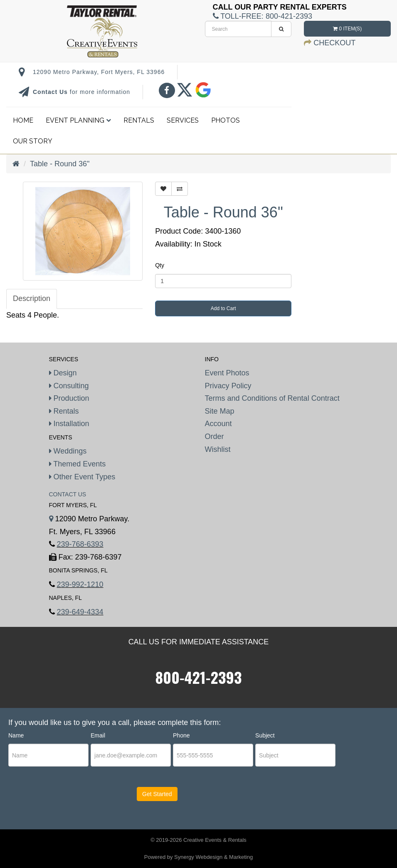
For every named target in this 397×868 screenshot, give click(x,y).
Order (215, 436)
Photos (226, 120)
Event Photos (227, 373)
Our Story (33, 141)
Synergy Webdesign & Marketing (213, 857)
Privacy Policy (228, 386)
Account (218, 424)
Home (23, 120)
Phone (181, 735)
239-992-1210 (80, 584)
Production (69, 398)
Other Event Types (82, 477)
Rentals (139, 120)
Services (183, 120)
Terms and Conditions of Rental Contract (272, 398)
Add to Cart (223, 308)
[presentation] (59, 801)
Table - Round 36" (60, 164)
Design (63, 373)
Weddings (68, 451)
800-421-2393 (199, 677)
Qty (160, 265)
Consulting (69, 386)
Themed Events (78, 464)
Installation (69, 424)
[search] (238, 29)
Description (32, 298)
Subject (265, 735)
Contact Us (51, 92)
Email (98, 735)
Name (16, 735)
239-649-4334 (80, 612)
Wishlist (218, 449)
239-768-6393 (80, 544)
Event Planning (78, 120)
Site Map (220, 411)
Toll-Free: (263, 16)
